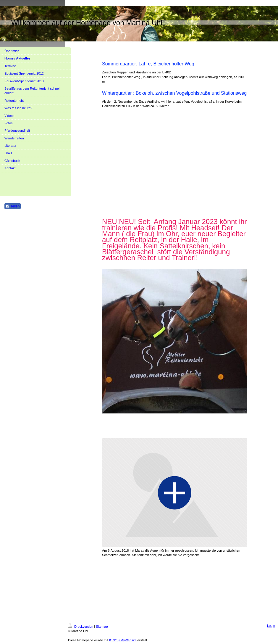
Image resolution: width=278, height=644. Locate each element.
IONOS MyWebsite (123, 640)
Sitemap (102, 627)
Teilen (13, 206)
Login (271, 626)
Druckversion (81, 627)
